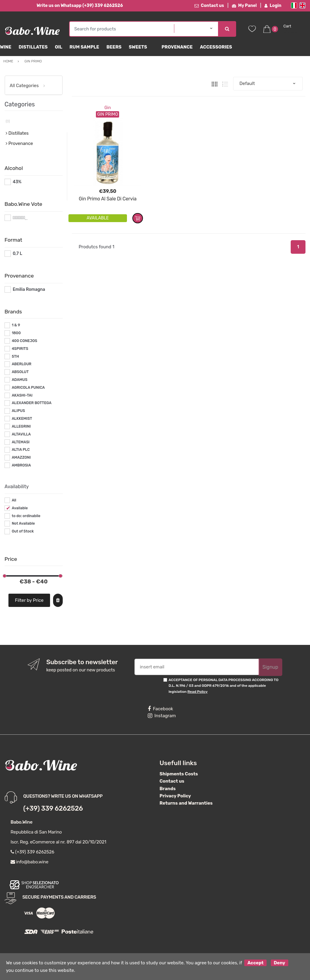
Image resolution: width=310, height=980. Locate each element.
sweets (138, 47)
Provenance (177, 47)
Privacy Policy (175, 796)
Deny (280, 963)
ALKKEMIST (22, 419)
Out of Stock (23, 531)
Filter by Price (29, 600)
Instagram (162, 716)
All (14, 500)
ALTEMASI (21, 442)
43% (17, 182)
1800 (16, 333)
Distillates (33, 47)
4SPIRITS (20, 349)
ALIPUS (18, 411)
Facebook (160, 709)
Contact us (209, 6)
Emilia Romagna (29, 289)
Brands (168, 789)
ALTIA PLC (21, 450)
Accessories (216, 47)
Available (20, 508)
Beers (114, 47)
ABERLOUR (22, 364)
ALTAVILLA (21, 434)
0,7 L (17, 254)
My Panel (244, 6)
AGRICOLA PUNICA (28, 388)
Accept (255, 963)
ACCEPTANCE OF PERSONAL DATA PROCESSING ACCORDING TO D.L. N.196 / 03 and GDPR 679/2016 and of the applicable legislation (223, 686)
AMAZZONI (21, 457)
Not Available (23, 523)
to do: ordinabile (26, 516)
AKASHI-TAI (22, 395)
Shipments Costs (179, 774)
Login (273, 6)
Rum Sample (84, 47)
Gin (108, 108)
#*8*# (19, 218)
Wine (6, 47)
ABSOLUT (20, 372)
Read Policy (198, 692)
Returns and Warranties (186, 803)
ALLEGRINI (21, 426)
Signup (270, 667)
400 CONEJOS (24, 341)
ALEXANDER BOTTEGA (32, 403)
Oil (59, 47)
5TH (15, 357)
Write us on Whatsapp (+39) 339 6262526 (80, 6)
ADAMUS (20, 380)
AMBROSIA (21, 465)
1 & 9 (16, 325)
